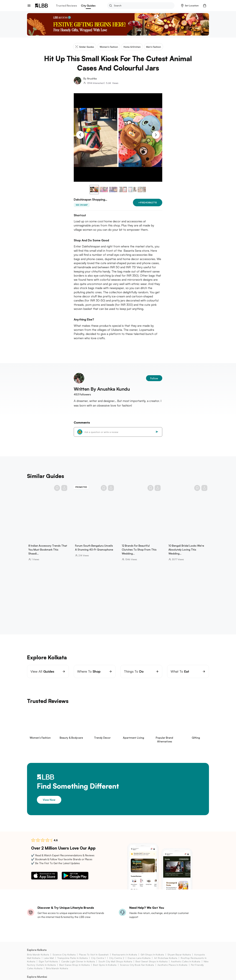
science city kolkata (64, 959)
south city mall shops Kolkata (115, 965)
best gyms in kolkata (105, 969)
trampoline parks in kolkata (73, 962)
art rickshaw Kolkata (166, 962)
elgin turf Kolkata (48, 965)
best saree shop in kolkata (74, 969)
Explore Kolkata (37, 954)
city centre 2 (117, 962)
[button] (190, 6)
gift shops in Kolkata (152, 959)
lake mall (49, 962)
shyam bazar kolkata (179, 959)
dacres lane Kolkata (139, 962)
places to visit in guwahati (94, 959)
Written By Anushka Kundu (102, 393)
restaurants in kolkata (125, 959)
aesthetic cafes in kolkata (186, 965)
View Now (49, 804)
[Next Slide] (156, 135)
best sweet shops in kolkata (152, 965)
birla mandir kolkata (38, 959)
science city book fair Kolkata (137, 969)
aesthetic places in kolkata (172, 969)
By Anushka (90, 78)
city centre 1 (98, 962)
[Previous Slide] (80, 135)
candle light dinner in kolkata (78, 965)
